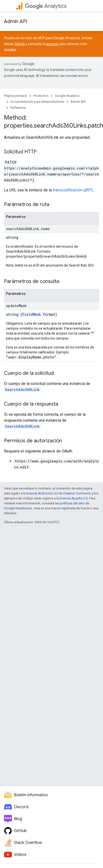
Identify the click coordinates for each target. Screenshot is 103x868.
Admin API (16, 21)
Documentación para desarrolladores (37, 102)
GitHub (20, 44)
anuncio (52, 44)
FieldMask (32, 314)
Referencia (18, 108)
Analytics (46, 6)
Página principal (15, 96)
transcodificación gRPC (73, 190)
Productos (41, 96)
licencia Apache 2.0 (74, 498)
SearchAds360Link (22, 390)
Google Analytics (67, 96)
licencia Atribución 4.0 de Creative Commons (58, 493)
